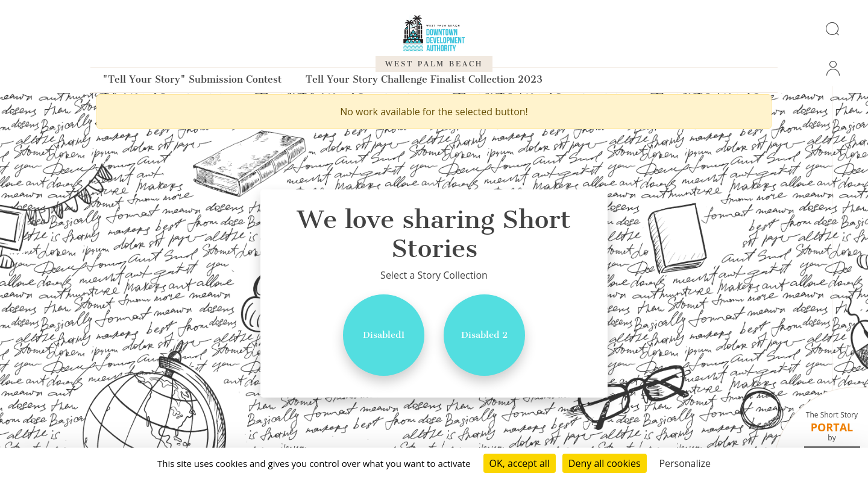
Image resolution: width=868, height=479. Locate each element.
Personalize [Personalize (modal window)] (685, 463)
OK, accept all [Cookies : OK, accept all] (520, 463)
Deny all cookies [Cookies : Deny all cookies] (605, 463)
